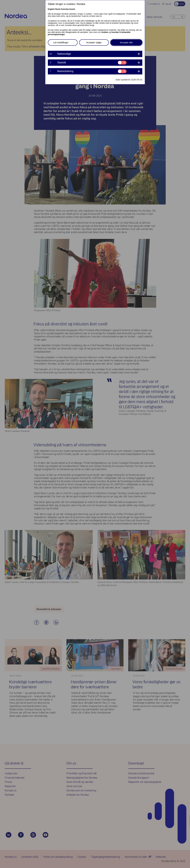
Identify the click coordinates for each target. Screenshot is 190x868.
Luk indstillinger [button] (61, 43)
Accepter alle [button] (126, 43)
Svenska (65, 9)
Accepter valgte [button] (94, 43)
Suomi (72, 9)
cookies (105, 32)
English (51, 9)
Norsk (58, 9)
